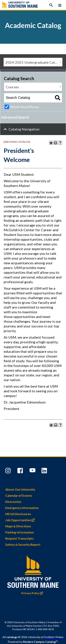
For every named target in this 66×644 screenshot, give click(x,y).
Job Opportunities (21, 520)
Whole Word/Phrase (25, 107)
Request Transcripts (19, 538)
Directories (13, 502)
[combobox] (33, 62)
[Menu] (60, 5)
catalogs (12, 637)
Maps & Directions (18, 526)
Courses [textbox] (12, 87)
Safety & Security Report (23, 545)
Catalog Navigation (24, 129)
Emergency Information (22, 508)
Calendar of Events (19, 496)
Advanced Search (15, 117)
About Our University (20, 489)
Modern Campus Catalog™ (40, 642)
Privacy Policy (33, 593)
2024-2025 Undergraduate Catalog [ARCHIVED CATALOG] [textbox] (34, 62)
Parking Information (20, 532)
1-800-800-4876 (45, 629)
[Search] (51, 5)
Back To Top (54, 638)
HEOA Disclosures (18, 514)
